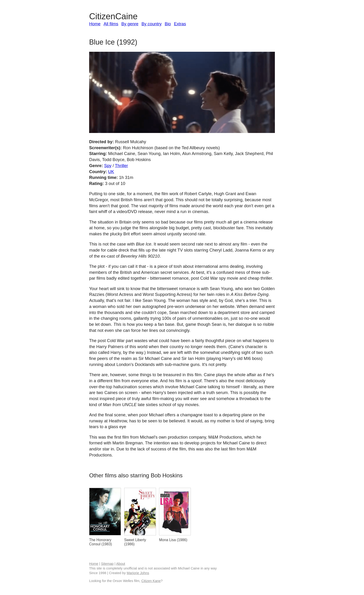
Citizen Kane (151, 581)
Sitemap (107, 564)
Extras (180, 24)
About (120, 564)
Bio (168, 24)
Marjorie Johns (138, 573)
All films (111, 24)
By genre (130, 24)
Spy (108, 166)
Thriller (121, 166)
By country (151, 24)
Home (95, 24)
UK (111, 172)
